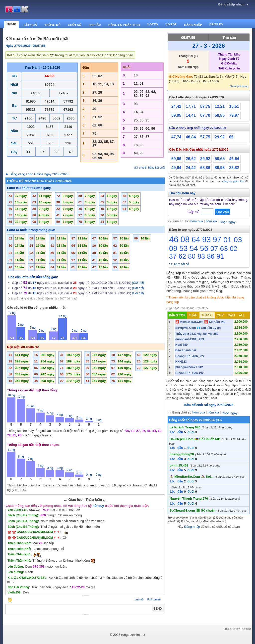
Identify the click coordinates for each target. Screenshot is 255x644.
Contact (247, 629)
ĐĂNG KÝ (216, 24)
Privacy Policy (232, 629)
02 (234, 249)
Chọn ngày (228, 222)
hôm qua (197, 221)
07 (214, 249)
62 (182, 256)
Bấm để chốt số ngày (209, 405)
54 (194, 248)
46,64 (234, 159)
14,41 (191, 115)
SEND (158, 609)
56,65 (220, 159)
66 (231, 137)
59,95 (176, 115)
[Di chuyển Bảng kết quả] (150, 168)
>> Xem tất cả (179, 264)
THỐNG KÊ (52, 25)
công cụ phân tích (233, 181)
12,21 (220, 106)
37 (173, 256)
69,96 (176, 159)
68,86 (205, 168)
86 (211, 256)
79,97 (234, 115)
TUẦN (193, 315)
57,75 (205, 106)
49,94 (176, 168)
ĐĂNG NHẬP (193, 25)
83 (201, 256)
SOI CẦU (95, 25)
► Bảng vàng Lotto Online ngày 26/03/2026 (37, 174)
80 (192, 256)
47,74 (176, 137)
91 (220, 256)
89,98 (220, 168)
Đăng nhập (192, 527)
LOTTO (153, 24)
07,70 (205, 115)
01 (227, 240)
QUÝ (220, 315)
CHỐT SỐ (74, 25)
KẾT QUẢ (30, 25)
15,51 (234, 106)
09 (173, 248)
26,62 (191, 159)
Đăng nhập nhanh (233, 4)
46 (174, 239)
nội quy (98, 506)
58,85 (220, 115)
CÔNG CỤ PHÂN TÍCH (124, 25)
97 (217, 240)
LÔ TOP (171, 24)
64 (196, 240)
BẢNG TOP (177, 315)
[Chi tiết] (138, 283)
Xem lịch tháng (239, 86)
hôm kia (211, 221)
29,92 (220, 137)
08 (185, 239)
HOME (11, 24)
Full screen (154, 599)
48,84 (191, 137)
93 (206, 240)
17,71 (191, 106)
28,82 (234, 168)
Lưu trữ (139, 599)
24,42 (176, 106)
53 (183, 248)
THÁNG (207, 315)
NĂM (231, 315)
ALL (242, 315)
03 (238, 240)
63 (224, 249)
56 (204, 248)
